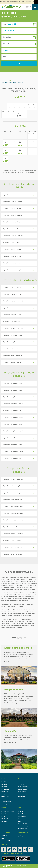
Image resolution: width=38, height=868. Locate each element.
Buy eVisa (4, 816)
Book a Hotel (5, 819)
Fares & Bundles (22, 797)
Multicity (22, 17)
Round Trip (6, 17)
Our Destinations (22, 782)
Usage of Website (22, 829)
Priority (3, 794)
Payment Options (22, 789)
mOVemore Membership (8, 811)
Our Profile (20, 811)
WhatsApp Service (6, 802)
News (19, 819)
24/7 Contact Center (7, 836)
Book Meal (4, 787)
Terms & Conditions (23, 824)
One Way (14, 17)
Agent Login (21, 836)
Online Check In (5, 797)
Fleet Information (22, 816)
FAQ (3, 839)
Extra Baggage (5, 789)
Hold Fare (4, 799)
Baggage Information (23, 787)
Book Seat (4, 784)
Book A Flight (5, 782)
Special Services (22, 792)
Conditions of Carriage (23, 826)
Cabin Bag (4, 804)
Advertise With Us (6, 841)
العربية (28, 7)
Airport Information (23, 794)
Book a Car (4, 821)
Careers (19, 821)
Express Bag (5, 792)
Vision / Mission (22, 814)
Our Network (21, 784)
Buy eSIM (4, 814)
